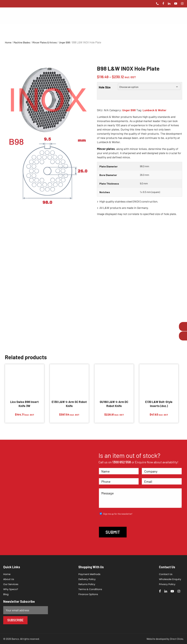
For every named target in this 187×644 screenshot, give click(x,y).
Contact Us (166, 574)
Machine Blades (22, 42)
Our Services (11, 584)
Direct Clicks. (177, 639)
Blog (6, 594)
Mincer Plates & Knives (45, 42)
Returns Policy (87, 584)
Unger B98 (64, 42)
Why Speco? (11, 589)
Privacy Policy (167, 584)
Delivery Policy (87, 579)
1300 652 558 (122, 462)
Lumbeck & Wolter (155, 110)
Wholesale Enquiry (170, 579)
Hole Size (105, 87)
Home (8, 42)
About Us (9, 579)
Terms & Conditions (90, 589)
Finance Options (88, 594)
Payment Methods (89, 574)
